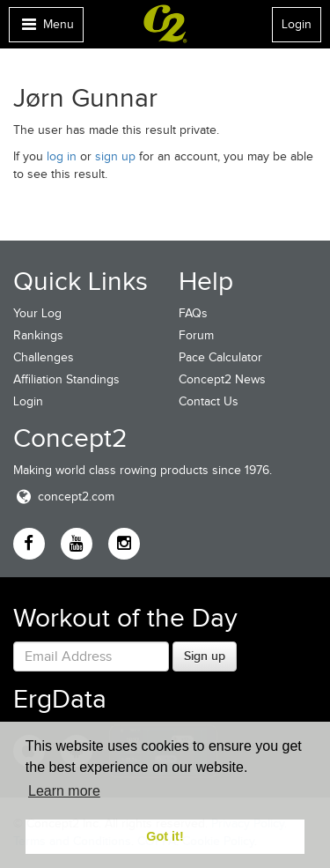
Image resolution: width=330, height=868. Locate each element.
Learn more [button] (64, 791)
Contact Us (209, 401)
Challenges (44, 357)
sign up (115, 156)
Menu (46, 29)
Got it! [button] (165, 836)
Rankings (38, 335)
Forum (196, 335)
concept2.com (64, 497)
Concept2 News (222, 379)
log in (62, 156)
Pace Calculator (220, 357)
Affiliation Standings (66, 379)
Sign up (205, 656)
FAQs (193, 313)
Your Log (37, 313)
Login (297, 24)
